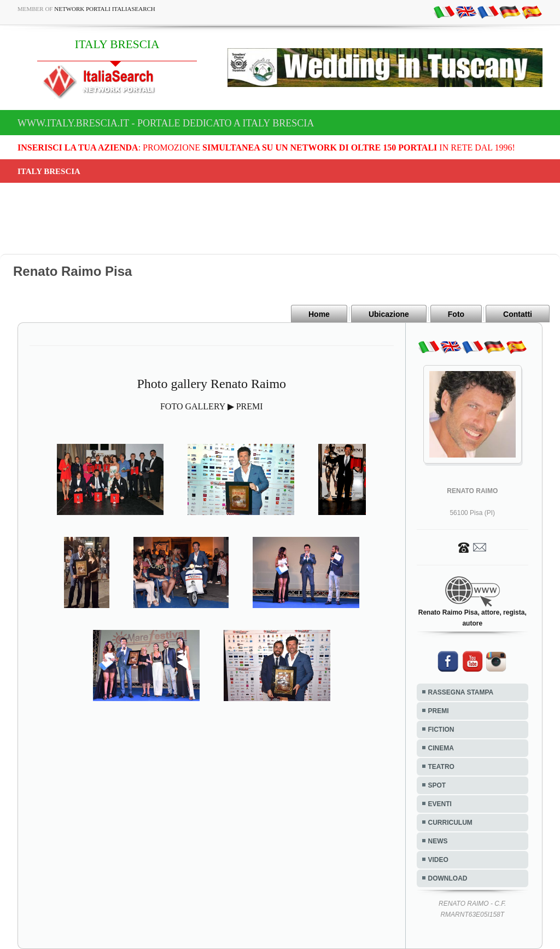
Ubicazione (389, 314)
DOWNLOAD (448, 878)
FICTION (441, 730)
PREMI (439, 711)
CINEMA (441, 748)
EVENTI (440, 804)
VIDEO (438, 860)
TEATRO (441, 767)
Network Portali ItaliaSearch (105, 9)
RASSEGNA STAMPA (461, 692)
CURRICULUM (450, 823)
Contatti (518, 314)
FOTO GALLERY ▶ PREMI (212, 406)
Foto (456, 314)
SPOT (437, 785)
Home (319, 314)
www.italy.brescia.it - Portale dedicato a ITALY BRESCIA (166, 123)
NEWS (438, 841)
